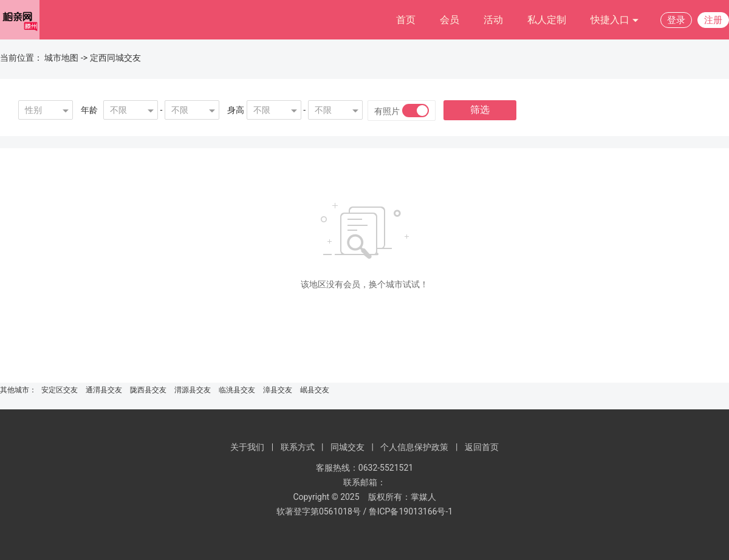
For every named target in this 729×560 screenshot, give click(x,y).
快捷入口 (615, 20)
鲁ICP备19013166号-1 (411, 511)
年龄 (89, 110)
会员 (450, 20)
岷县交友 (315, 390)
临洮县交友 (237, 390)
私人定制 (547, 20)
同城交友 (347, 447)
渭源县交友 (193, 390)
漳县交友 (278, 390)
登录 (676, 20)
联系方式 (298, 447)
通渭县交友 (104, 390)
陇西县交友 (148, 390)
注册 (713, 20)
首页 (406, 20)
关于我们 (247, 447)
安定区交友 (60, 390)
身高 (236, 110)
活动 (493, 20)
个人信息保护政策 (414, 447)
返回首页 (482, 447)
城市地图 (61, 58)
